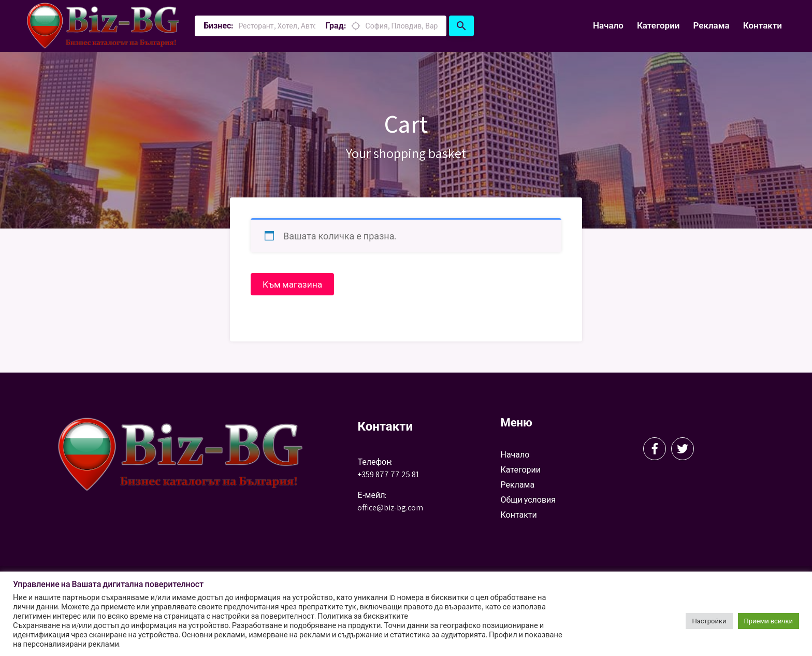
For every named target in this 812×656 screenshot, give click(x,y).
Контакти (763, 25)
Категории (658, 25)
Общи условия (528, 500)
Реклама (711, 25)
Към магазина (294, 284)
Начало (608, 25)
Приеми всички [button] (769, 621)
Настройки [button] (709, 621)
